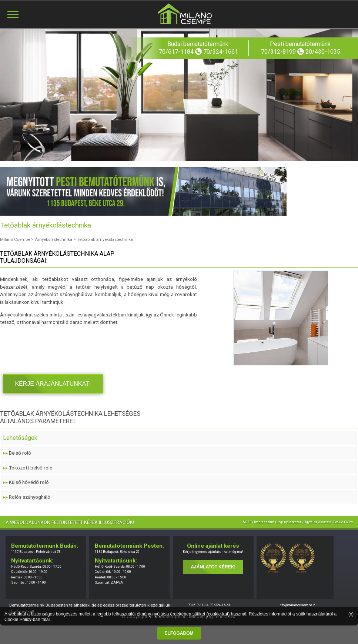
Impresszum (264, 522)
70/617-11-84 (198, 605)
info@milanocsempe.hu (298, 605)
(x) (351, 614)
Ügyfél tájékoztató (317, 522)
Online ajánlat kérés (213, 546)
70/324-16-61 (220, 605)
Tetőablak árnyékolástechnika (113, 239)
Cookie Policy (18, 620)
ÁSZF (247, 522)
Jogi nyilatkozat (289, 522)
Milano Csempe (16, 239)
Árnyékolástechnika (58, 239)
